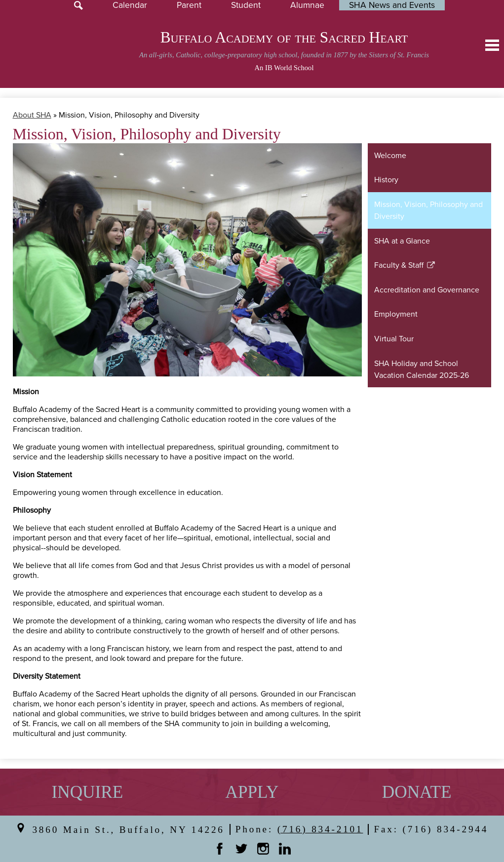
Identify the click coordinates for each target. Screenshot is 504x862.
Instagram (263, 849)
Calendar (130, 5)
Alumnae (307, 5)
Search (78, 5)
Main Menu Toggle (492, 45)
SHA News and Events (392, 5)
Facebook (220, 849)
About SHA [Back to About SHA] (32, 115)
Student (246, 5)
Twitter (241, 849)
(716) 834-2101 (320, 829)
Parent (189, 5)
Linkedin (285, 849)
